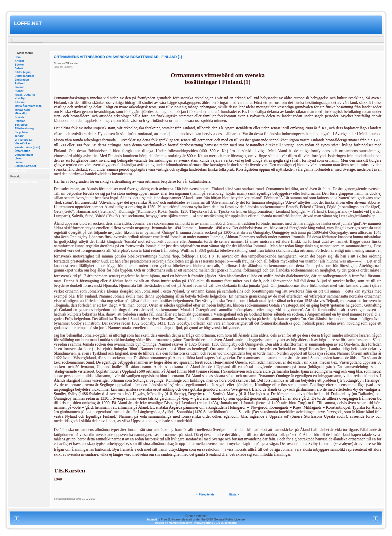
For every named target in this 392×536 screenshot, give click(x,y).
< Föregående (205, 494)
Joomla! (152, 519)
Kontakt (15, 176)
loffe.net (28, 23)
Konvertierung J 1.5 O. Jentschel (216, 523)
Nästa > (234, 494)
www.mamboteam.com (196, 5)
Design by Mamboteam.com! (173, 523)
